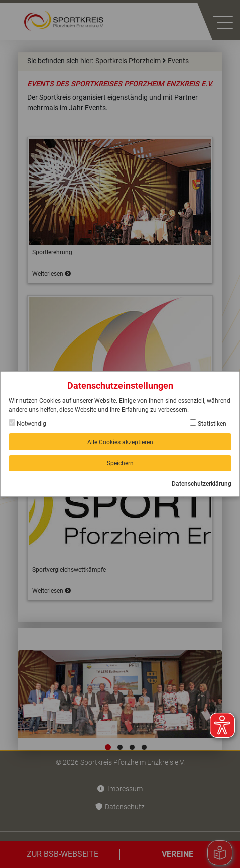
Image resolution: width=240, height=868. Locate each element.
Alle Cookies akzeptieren (120, 442)
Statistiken (208, 423)
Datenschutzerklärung (202, 484)
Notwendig (27, 423)
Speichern (120, 463)
